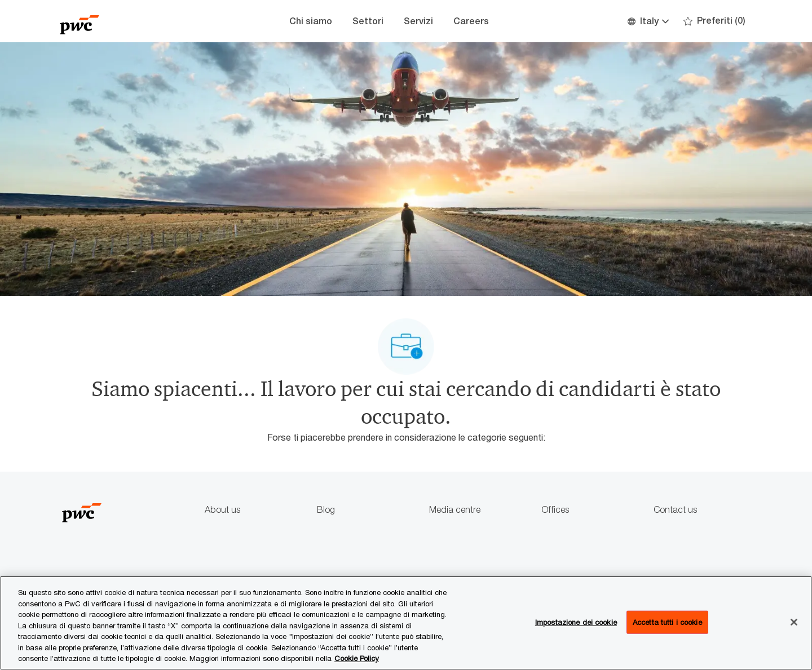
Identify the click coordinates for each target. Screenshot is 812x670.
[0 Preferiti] (714, 21)
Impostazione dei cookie (576, 622)
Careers (471, 21)
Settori (368, 21)
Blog (326, 510)
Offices (555, 510)
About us (222, 510)
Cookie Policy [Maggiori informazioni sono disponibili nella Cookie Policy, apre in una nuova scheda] (357, 658)
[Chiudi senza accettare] (794, 622)
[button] (648, 21)
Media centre (455, 510)
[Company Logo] (116, 21)
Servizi (418, 21)
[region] (406, 623)
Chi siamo (311, 21)
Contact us (675, 510)
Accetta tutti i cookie (667, 622)
